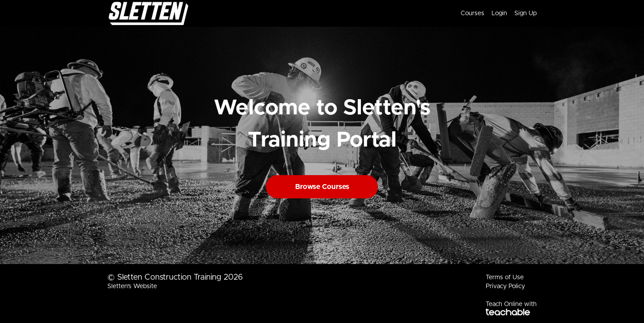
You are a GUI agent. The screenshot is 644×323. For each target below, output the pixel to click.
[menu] (495, 13)
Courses (472, 13)
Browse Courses (322, 187)
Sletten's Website (132, 286)
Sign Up (525, 13)
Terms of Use (505, 277)
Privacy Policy (505, 286)
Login (499, 13)
